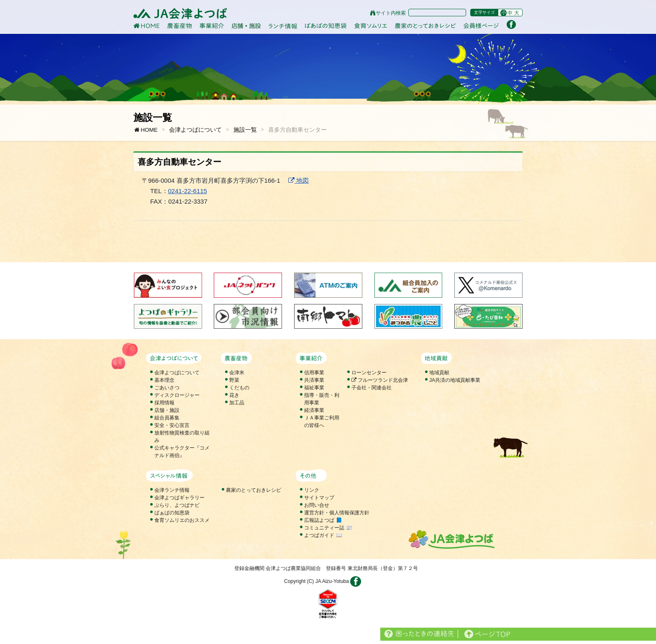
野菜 (234, 380)
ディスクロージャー (177, 395)
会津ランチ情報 (172, 490)
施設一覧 (245, 130)
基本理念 (164, 380)
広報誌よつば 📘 (323, 520)
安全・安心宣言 (172, 425)
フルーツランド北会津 (380, 380)
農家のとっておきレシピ (254, 490)
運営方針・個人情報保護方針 (337, 513)
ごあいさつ (167, 388)
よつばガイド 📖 (323, 535)
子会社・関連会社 (372, 388)
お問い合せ (317, 505)
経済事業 (314, 410)
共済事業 (314, 380)
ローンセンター (369, 373)
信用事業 (314, 373)
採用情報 (164, 403)
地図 (299, 180)
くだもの (239, 388)
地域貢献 (439, 373)
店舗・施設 (167, 410)
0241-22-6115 (188, 191)
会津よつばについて (195, 130)
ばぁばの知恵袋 (172, 513)
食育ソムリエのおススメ (182, 520)
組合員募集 (167, 418)
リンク (312, 490)
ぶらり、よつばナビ (177, 505)
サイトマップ (319, 498)
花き (234, 395)
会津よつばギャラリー (179, 498)
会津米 (237, 373)
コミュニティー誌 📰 (328, 528)
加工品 (237, 403)
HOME (146, 130)
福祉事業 (314, 388)
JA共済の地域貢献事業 (455, 380)
